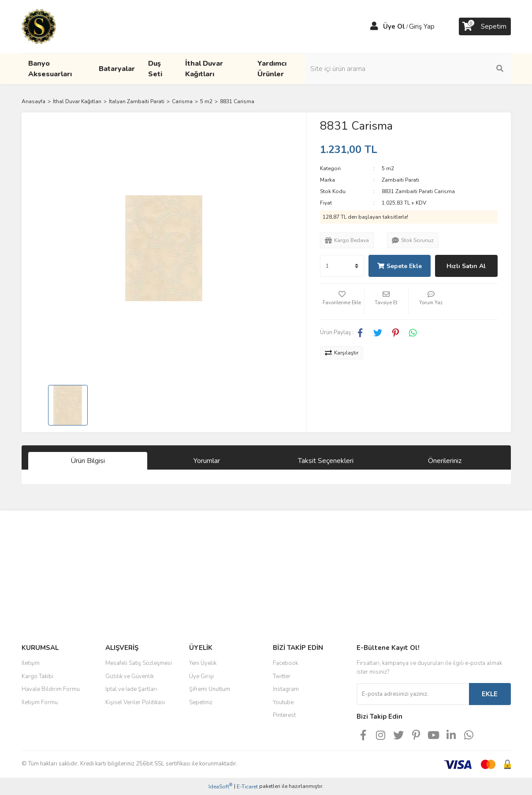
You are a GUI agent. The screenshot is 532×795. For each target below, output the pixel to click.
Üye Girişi (201, 676)
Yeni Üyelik (203, 663)
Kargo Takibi (37, 676)
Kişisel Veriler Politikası (135, 702)
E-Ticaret (247, 787)
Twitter (282, 676)
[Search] (451, 69)
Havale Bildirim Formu (51, 689)
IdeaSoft (220, 786)
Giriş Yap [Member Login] (422, 26)
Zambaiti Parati (400, 180)
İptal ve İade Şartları (131, 689)
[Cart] (485, 26)
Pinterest (284, 715)
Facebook (285, 663)
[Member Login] (374, 26)
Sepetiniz (201, 702)
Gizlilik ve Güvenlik (130, 676)
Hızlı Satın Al (466, 266)
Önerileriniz (445, 461)
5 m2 (388, 168)
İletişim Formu (40, 702)
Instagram (286, 689)
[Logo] (39, 26)
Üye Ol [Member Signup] (394, 26)
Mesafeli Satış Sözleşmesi (139, 663)
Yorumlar (207, 461)
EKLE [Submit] (490, 694)
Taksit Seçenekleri (326, 461)
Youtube (283, 702)
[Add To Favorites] (342, 302)
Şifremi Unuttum (210, 689)
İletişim (31, 663)
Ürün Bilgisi (88, 461)
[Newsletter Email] (413, 694)
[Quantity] (342, 266)
